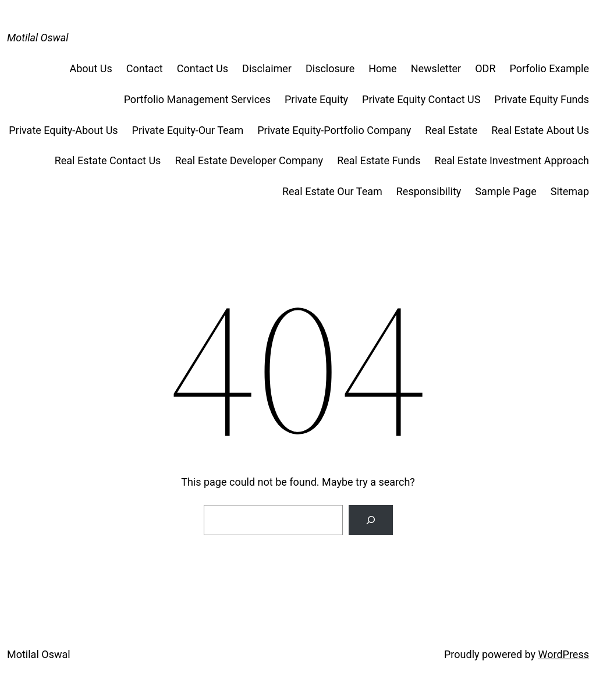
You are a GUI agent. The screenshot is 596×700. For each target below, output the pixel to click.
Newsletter (436, 68)
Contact (145, 68)
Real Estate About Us (540, 130)
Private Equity (316, 99)
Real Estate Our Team (332, 191)
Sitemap (570, 191)
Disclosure (330, 68)
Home (382, 68)
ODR (485, 68)
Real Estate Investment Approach (512, 160)
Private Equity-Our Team (188, 130)
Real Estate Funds (379, 160)
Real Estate (451, 130)
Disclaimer (267, 68)
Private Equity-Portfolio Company (334, 130)
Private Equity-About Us (63, 130)
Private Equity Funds (542, 99)
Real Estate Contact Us (108, 160)
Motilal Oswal (38, 38)
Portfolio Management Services (197, 99)
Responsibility (429, 191)
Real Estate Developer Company (249, 160)
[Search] (371, 520)
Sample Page (505, 191)
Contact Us (203, 68)
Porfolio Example (549, 68)
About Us (91, 68)
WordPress (564, 654)
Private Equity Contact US (421, 99)
